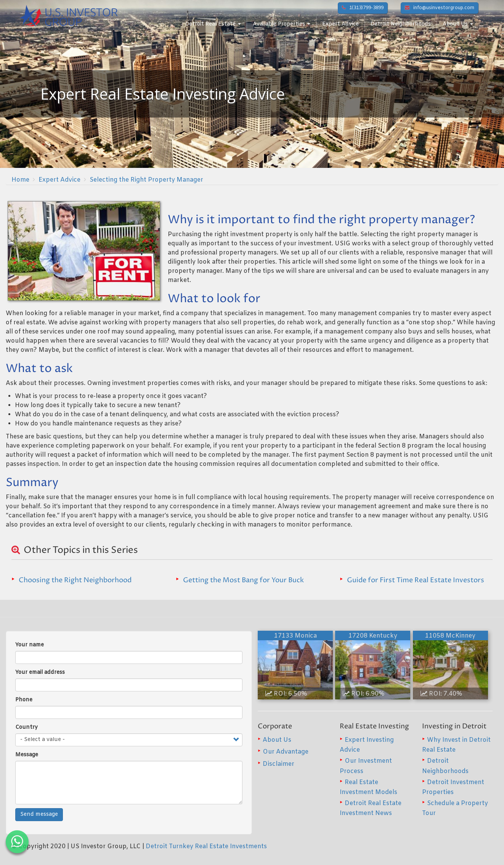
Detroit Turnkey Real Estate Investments (206, 846)
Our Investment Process (366, 766)
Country (26, 727)
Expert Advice (340, 24)
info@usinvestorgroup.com (440, 8)
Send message (39, 814)
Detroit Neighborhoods (401, 24)
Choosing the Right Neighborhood (75, 580)
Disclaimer (278, 764)
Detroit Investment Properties (453, 787)
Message (27, 755)
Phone (24, 700)
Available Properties (282, 24)
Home (20, 180)
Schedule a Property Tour (455, 808)
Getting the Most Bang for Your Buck (243, 580)
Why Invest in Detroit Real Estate (456, 745)
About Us (458, 24)
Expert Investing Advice (367, 745)
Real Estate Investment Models (368, 787)
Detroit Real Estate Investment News (371, 808)
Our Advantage (286, 752)
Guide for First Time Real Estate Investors (416, 580)
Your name (30, 645)
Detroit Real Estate (213, 24)
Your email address (40, 673)
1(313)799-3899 (363, 8)
